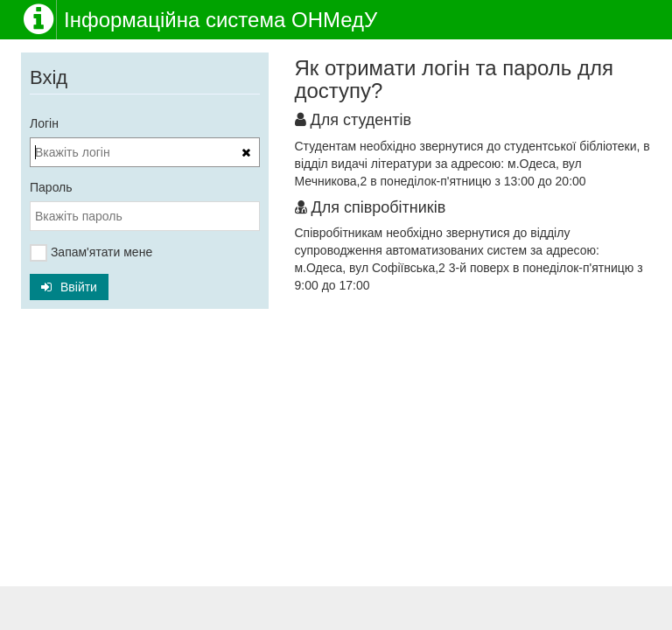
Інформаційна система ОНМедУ (220, 20)
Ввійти (69, 287)
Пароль (51, 187)
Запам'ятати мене (91, 253)
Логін (44, 123)
